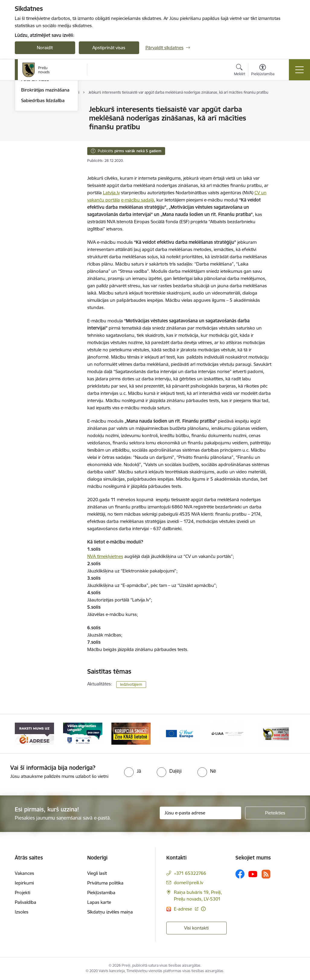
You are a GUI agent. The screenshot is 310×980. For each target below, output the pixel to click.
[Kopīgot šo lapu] (287, 122)
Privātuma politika (105, 883)
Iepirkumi (24, 883)
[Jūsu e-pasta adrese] (200, 813)
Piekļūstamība (101, 893)
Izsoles (22, 912)
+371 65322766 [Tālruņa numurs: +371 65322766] (190, 873)
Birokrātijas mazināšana (45, 162)
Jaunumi (30, 131)
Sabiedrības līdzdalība (43, 173)
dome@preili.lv (189, 883)
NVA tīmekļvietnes (105, 556)
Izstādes (29, 120)
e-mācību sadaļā (137, 200)
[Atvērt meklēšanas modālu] (240, 71)
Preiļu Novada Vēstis (42, 141)
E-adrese (184, 909)
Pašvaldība (26, 902)
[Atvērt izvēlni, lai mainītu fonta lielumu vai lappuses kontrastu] (263, 71)
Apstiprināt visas (109, 48)
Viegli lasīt (97, 873)
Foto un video (35, 152)
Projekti (22, 893)
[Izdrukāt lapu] (287, 107)
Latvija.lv (111, 193)
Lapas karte (99, 902)
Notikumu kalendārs (42, 110)
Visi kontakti (196, 928)
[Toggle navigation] (299, 70)
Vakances (24, 873)
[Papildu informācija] (203, 909)
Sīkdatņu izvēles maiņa (110, 912)
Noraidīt (45, 48)
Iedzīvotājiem (131, 684)
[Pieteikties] (275, 813)
